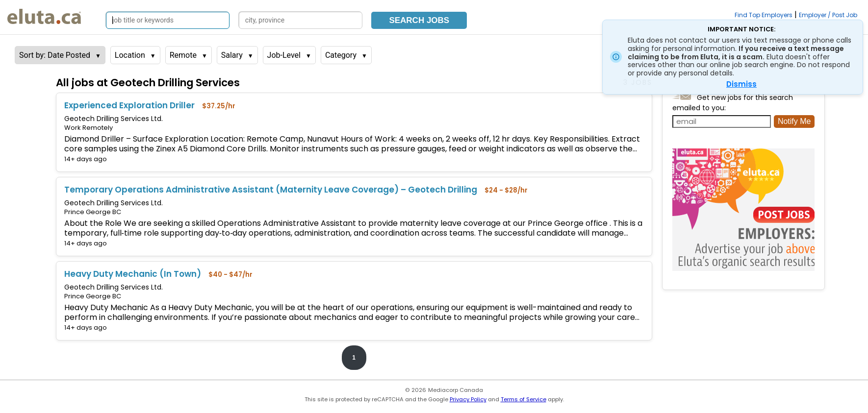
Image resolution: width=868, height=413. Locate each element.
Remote (183, 55)
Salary (232, 55)
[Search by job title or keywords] (168, 20)
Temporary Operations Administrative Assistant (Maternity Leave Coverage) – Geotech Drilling (271, 190)
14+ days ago (86, 159)
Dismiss (741, 84)
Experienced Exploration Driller (129, 105)
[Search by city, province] (301, 20)
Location (130, 55)
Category (341, 55)
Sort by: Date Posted (55, 55)
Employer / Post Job (828, 15)
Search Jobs (419, 20)
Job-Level (284, 55)
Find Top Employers (764, 15)
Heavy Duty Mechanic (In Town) (133, 274)
